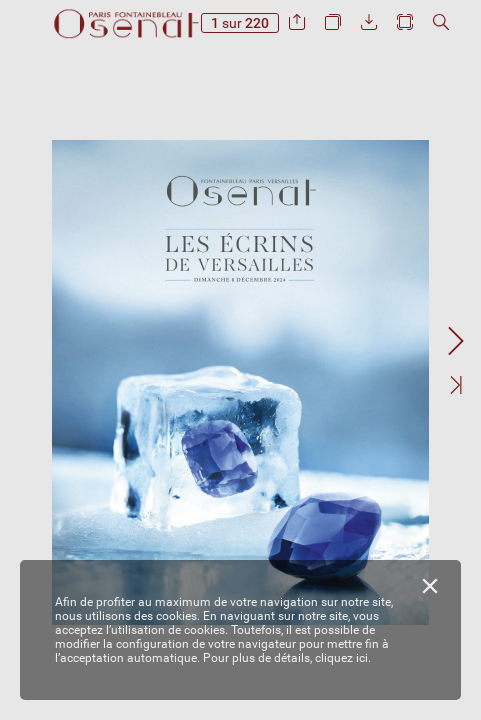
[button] (297, 22)
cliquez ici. (343, 658)
